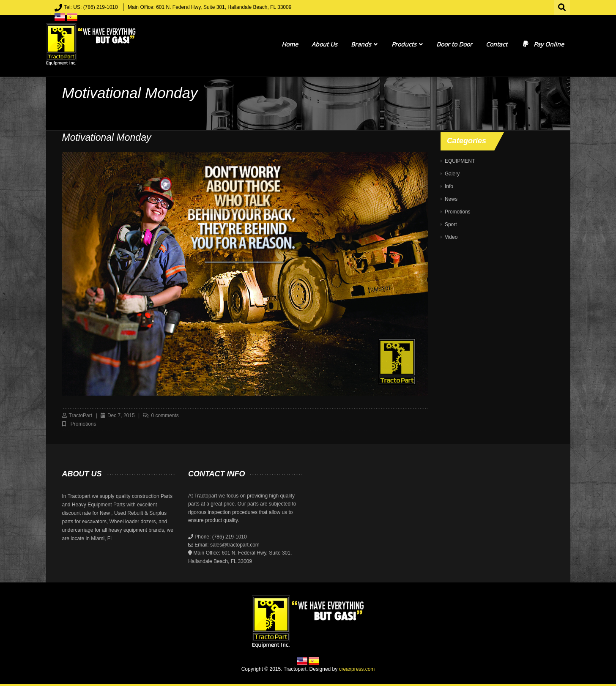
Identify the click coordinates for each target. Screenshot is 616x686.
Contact (497, 44)
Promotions (84, 424)
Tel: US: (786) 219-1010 (91, 7)
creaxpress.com (357, 669)
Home (290, 44)
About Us (324, 44)
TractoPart (81, 415)
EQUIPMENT (460, 161)
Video (451, 237)
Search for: (562, 6)
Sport (451, 224)
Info (449, 186)
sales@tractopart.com (235, 545)
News (451, 199)
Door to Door (454, 44)
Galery (452, 174)
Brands (364, 44)
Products (407, 44)
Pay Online (543, 44)
